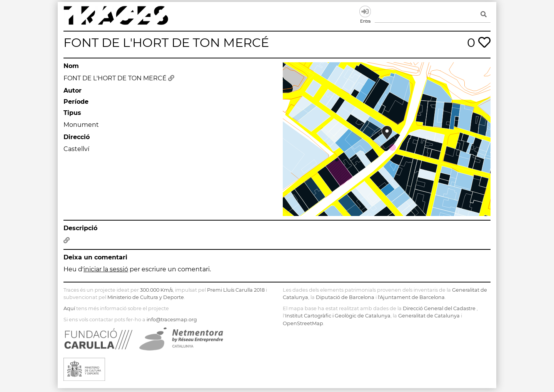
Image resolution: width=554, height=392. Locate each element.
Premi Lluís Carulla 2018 (236, 290)
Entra (365, 12)
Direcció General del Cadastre (439, 308)
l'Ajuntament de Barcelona (411, 297)
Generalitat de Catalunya (429, 316)
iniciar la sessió (106, 269)
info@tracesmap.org (172, 320)
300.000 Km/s (156, 290)
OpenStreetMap (303, 323)
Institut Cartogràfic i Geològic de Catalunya (338, 316)
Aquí (69, 308)
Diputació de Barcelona (345, 297)
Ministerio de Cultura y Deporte (146, 297)
